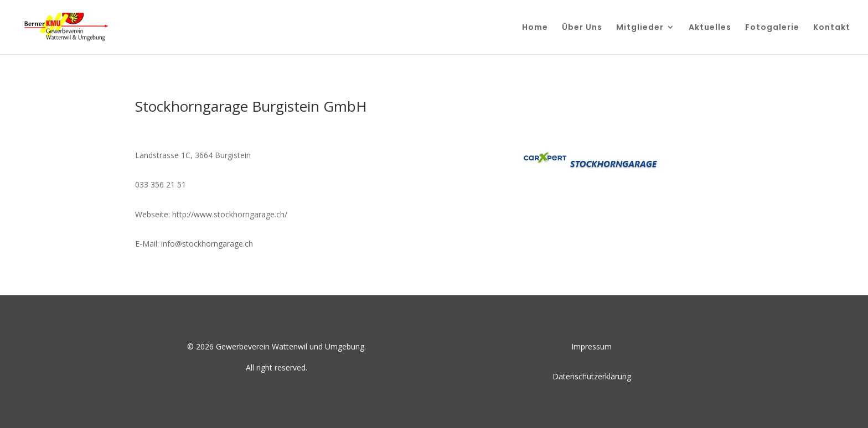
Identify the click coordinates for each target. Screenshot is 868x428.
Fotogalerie (772, 28)
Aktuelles (710, 28)
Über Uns (582, 28)
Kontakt (832, 28)
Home (535, 28)
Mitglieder (640, 28)
